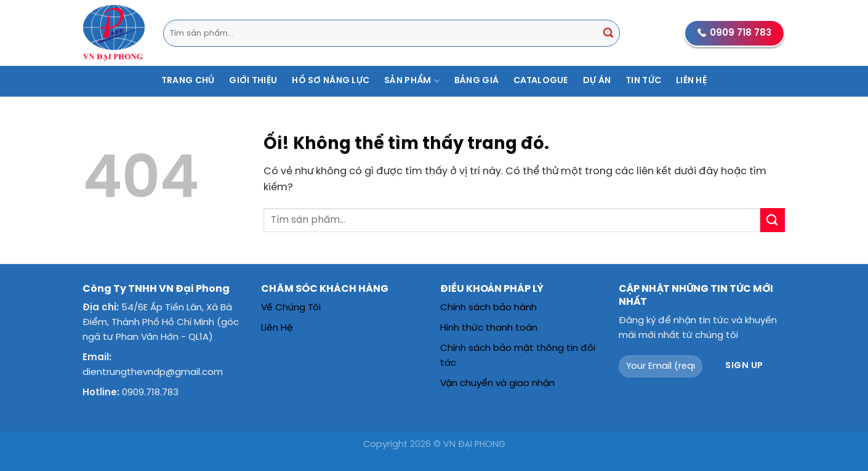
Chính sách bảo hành (488, 308)
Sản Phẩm (412, 81)
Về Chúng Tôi (291, 308)
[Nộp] (608, 33)
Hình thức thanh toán (489, 328)
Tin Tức (643, 81)
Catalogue (541, 81)
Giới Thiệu (253, 81)
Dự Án (597, 81)
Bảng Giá (476, 81)
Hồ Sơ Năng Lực (331, 81)
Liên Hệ (691, 81)
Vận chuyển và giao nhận (497, 384)
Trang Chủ (188, 81)
